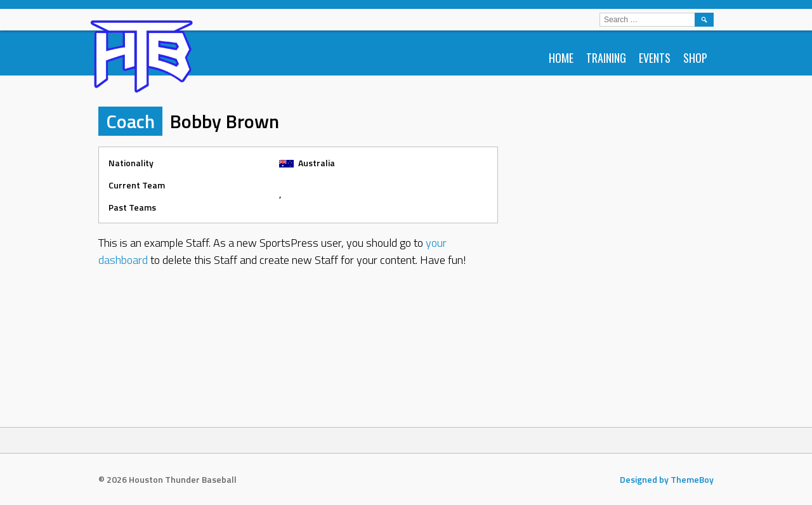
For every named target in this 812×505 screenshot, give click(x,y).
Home (561, 58)
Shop (695, 58)
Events (655, 58)
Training (606, 58)
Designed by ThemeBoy (667, 479)
